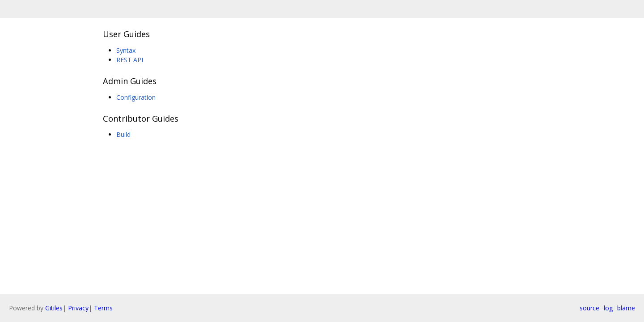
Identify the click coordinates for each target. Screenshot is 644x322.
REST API (130, 60)
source (589, 308)
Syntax (126, 50)
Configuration (136, 97)
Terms (103, 308)
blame (626, 308)
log (608, 308)
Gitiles (54, 308)
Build (123, 134)
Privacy (78, 308)
